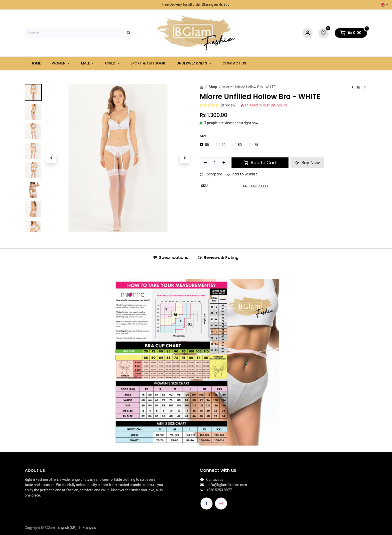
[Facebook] (206, 504)
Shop (213, 87)
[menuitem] (35, 63)
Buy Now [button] (307, 163)
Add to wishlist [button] (242, 174)
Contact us (215, 480)
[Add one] (224, 163)
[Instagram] (221, 504)
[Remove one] (205, 163)
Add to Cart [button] (260, 163)
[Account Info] (307, 33)
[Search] (129, 33)
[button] (51, 158)
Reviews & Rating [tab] (218, 258)
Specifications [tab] (171, 258)
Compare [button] (211, 174)
